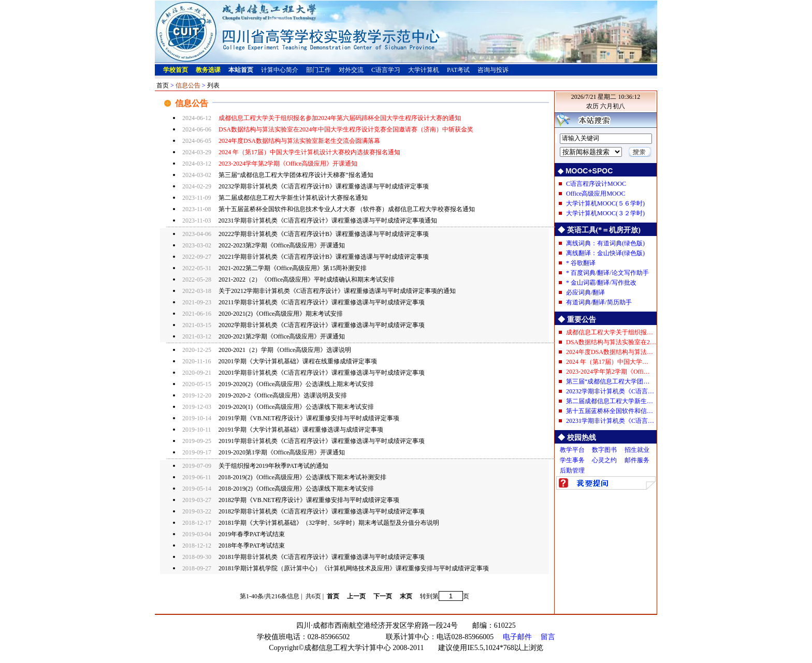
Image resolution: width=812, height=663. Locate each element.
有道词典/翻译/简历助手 (599, 302)
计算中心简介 (280, 70)
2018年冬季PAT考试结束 (252, 546)
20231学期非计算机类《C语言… (610, 421)
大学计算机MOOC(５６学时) (605, 203)
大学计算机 (424, 70)
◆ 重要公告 (577, 319)
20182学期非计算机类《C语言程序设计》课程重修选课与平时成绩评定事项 (322, 511)
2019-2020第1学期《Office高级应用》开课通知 (282, 452)
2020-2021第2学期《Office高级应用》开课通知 (282, 336)
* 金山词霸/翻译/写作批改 (601, 283)
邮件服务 (637, 460)
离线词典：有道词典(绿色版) (605, 243)
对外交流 (351, 70)
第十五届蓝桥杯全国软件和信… (610, 411)
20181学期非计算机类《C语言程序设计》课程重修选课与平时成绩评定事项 (322, 557)
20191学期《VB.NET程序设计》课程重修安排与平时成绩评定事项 (309, 418)
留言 (548, 637)
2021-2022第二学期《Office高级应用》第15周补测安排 (293, 268)
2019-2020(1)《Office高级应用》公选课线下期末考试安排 (296, 407)
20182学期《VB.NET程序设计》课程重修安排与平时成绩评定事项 (309, 500)
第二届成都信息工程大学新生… (610, 401)
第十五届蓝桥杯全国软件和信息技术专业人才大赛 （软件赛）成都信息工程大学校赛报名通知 (347, 209)
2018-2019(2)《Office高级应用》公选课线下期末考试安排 (296, 489)
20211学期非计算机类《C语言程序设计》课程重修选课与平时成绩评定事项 (322, 302)
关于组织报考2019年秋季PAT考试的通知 (273, 466)
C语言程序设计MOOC (596, 184)
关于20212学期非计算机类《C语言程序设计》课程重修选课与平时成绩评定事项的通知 (337, 291)
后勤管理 (572, 470)
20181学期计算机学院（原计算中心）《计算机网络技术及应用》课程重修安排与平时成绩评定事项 (354, 568)
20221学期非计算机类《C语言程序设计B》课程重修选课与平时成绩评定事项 (324, 257)
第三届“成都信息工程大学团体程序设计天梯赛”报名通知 (296, 175)
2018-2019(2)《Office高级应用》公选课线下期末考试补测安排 (302, 477)
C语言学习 (386, 70)
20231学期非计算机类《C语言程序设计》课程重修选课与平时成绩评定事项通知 (328, 220)
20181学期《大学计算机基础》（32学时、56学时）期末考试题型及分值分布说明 (329, 523)
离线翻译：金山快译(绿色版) (605, 253)
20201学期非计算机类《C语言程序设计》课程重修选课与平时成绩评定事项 (322, 373)
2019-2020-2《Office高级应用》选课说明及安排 (283, 395)
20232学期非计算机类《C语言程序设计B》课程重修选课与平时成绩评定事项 (324, 186)
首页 (163, 85)
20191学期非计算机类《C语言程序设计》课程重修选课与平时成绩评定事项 (322, 441)
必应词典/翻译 (585, 292)
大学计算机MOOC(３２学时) (605, 213)
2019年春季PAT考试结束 (252, 534)
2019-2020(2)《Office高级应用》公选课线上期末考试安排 (296, 384)
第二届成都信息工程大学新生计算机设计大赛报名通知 (293, 198)
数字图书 (604, 450)
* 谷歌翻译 (581, 263)
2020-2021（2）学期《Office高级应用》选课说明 (285, 350)
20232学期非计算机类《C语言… (610, 391)
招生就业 (637, 450)
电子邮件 (517, 637)
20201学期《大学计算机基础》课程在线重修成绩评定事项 (298, 361)
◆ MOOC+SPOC (585, 171)
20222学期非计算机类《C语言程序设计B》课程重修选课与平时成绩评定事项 (324, 234)
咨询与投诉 (493, 70)
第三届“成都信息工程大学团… (608, 381)
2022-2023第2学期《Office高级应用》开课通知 (282, 245)
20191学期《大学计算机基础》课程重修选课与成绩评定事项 (301, 430)
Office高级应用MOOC (596, 194)
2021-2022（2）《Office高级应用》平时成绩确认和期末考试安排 (307, 279)
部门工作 (318, 70)
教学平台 (572, 450)
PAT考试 (458, 70)
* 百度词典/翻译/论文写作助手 (607, 273)
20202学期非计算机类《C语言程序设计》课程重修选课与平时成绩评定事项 (322, 325)
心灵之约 (604, 460)
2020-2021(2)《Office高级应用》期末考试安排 (281, 314)
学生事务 (572, 460)
